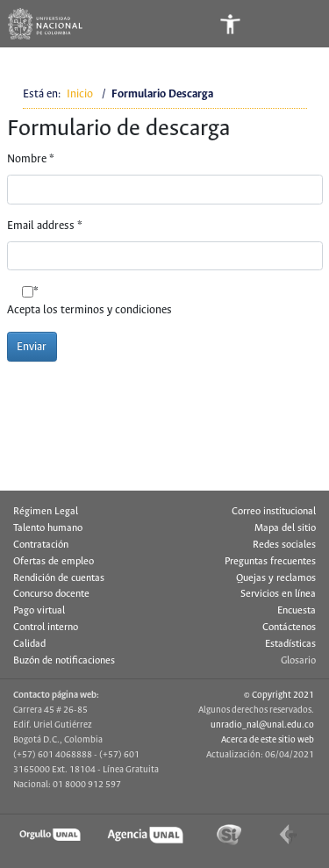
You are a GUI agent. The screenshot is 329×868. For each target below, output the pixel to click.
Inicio (80, 94)
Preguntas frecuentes (270, 562)
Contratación (41, 545)
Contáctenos (289, 628)
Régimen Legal (46, 512)
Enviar (32, 347)
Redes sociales (284, 545)
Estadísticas (290, 644)
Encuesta (297, 611)
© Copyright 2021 (279, 695)
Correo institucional (274, 512)
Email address (45, 226)
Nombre (31, 159)
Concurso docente (51, 594)
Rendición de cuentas (59, 578)
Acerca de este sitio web (268, 740)
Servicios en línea (278, 594)
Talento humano (48, 528)
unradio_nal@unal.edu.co (262, 725)
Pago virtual (39, 611)
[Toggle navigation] (300, 24)
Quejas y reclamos (276, 578)
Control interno (46, 628)
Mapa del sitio (285, 528)
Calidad (29, 644)
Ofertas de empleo (54, 562)
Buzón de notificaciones (64, 661)
